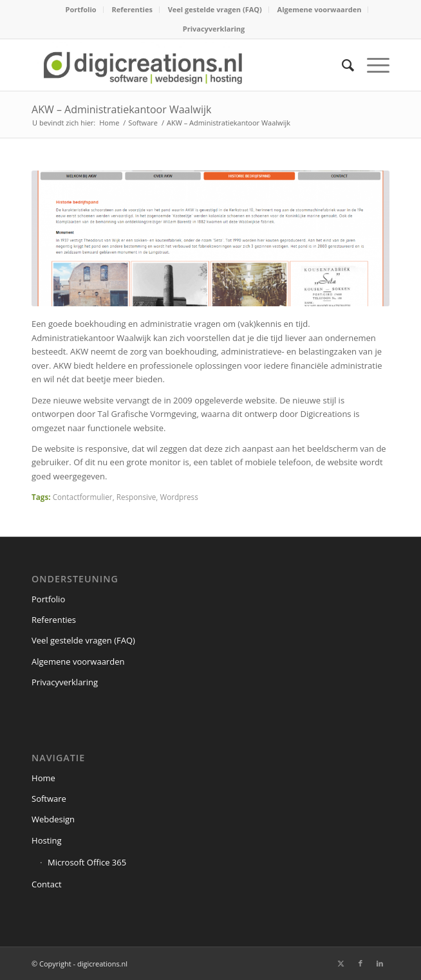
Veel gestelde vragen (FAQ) (215, 9)
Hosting (47, 840)
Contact (47, 884)
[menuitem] (81, 10)
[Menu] (372, 65)
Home (43, 778)
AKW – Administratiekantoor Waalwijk (121, 109)
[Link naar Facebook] (360, 963)
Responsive (136, 497)
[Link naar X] (341, 963)
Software (49, 799)
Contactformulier (83, 497)
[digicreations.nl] (175, 65)
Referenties (132, 9)
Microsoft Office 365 (87, 862)
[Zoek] (341, 65)
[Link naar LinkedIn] (380, 963)
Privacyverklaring (214, 29)
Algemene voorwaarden (320, 9)
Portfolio (81, 9)
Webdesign (53, 819)
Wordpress (179, 497)
